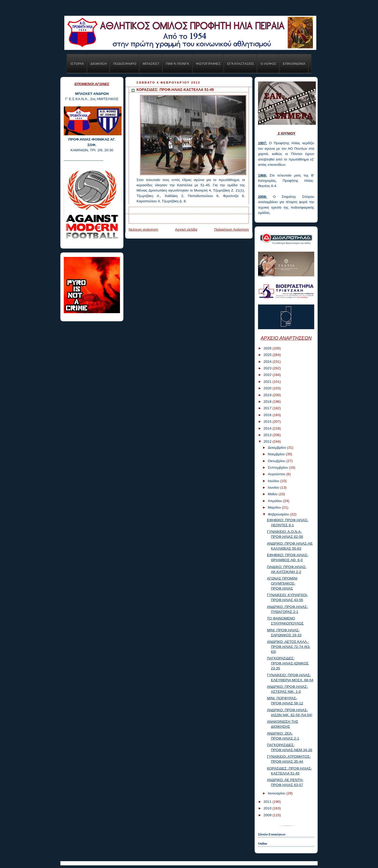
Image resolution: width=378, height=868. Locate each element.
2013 (268, 435)
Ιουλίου (274, 481)
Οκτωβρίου (277, 461)
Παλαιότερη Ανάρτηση (232, 229)
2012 (268, 441)
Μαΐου (273, 494)
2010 (268, 808)
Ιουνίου (274, 487)
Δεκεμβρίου (277, 448)
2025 (268, 355)
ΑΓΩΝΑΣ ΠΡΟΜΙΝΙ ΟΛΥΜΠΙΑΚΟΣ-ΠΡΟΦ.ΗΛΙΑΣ (282, 583)
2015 (268, 422)
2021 (268, 382)
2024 (268, 362)
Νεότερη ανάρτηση (143, 229)
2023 (268, 368)
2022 (268, 375)
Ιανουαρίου (277, 793)
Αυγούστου (277, 474)
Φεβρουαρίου (279, 514)
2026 (268, 348)
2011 (268, 802)
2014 (268, 428)
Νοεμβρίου (277, 454)
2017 (268, 408)
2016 (268, 415)
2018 (268, 402)
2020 (268, 388)
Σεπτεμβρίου (278, 467)
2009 (268, 815)
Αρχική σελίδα (186, 229)
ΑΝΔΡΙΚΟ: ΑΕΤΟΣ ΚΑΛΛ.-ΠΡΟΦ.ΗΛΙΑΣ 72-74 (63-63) (289, 647)
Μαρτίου (275, 507)
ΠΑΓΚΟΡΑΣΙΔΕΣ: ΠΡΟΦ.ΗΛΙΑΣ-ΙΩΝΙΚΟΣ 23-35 (288, 663)
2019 (268, 395)
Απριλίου (275, 501)
